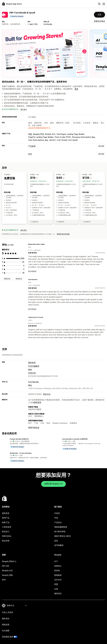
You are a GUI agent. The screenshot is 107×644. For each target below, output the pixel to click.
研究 (4, 580)
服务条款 (6, 619)
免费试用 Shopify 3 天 (53, 484)
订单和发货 (7, 527)
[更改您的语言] (17, 606)
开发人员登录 (8, 612)
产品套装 (32, 146)
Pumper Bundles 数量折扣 (19, 439)
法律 (56, 589)
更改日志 (47, 394)
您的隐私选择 (8, 637)
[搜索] (99, 4)
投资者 (57, 571)
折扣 (30, 154)
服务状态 (58, 594)
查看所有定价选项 (63, 234)
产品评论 (58, 522)
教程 (30, 370)
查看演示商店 (99, 21)
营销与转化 (7, 536)
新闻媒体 (58, 575)
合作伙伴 (58, 580)
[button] (27, 443)
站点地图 (6, 631)
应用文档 (32, 373)
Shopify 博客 (7, 575)
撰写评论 (7, 279)
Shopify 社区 (7, 571)
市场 (56, 518)
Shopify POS (38, 134)
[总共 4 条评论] (24, 265)
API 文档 (5, 566)
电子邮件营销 (60, 532)
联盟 (56, 584)
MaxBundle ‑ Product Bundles (21, 453)
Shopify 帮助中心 (9, 561)
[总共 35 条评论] (23, 262)
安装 (99, 15)
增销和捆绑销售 (61, 527)
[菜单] (104, 4)
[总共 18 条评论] (23, 273)
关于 (56, 561)
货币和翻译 (59, 545)
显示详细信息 (32, 271)
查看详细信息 (34, 428)
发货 (56, 541)
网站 (30, 385)
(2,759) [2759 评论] (35, 24)
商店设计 (6, 532)
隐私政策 (32, 363)
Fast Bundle (48, 24)
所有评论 (19, 279)
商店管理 (6, 541)
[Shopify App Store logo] (12, 4)
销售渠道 (6, 513)
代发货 (57, 513)
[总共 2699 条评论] (22, 258)
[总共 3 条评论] (24, 269)
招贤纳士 (58, 566)
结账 (30, 134)
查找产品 (6, 518)
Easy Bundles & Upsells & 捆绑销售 (75, 439)
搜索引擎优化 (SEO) (62, 536)
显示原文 (24, 110)
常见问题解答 (34, 366)
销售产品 (6, 522)
